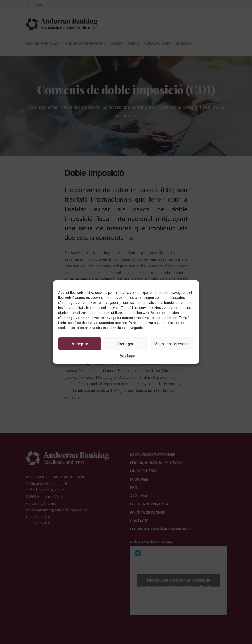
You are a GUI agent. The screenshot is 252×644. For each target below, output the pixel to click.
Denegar (126, 344)
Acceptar (80, 344)
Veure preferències (172, 344)
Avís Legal (128, 356)
